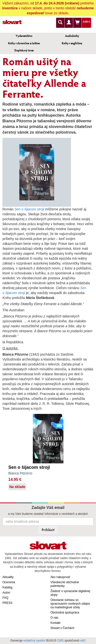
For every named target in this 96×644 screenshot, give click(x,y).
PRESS (7, 603)
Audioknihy (72, 36)
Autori (6, 593)
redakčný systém (34, 641)
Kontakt (55, 623)
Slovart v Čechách (62, 628)
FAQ (5, 598)
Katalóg (7, 587)
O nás (54, 618)
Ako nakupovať (60, 577)
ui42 (83, 641)
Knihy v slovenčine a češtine (24, 43)
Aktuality (8, 577)
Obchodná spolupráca (65, 613)
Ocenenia (9, 582)
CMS (60, 641)
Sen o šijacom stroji (29, 467)
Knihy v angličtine (72, 43)
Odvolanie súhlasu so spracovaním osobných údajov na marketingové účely (70, 604)
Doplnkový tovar (24, 50)
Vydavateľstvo (24, 36)
